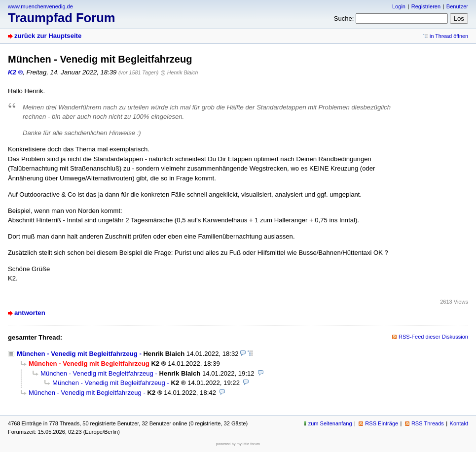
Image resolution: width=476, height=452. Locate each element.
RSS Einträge (382, 423)
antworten (30, 313)
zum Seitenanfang (330, 423)
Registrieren (426, 6)
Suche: (344, 18)
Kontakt (459, 423)
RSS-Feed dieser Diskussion (433, 337)
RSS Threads (428, 423)
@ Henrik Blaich (179, 72)
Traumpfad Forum (62, 18)
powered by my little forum (238, 444)
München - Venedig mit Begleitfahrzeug (77, 354)
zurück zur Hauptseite (48, 36)
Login (399, 6)
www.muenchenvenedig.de (40, 6)
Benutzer (457, 6)
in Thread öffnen (449, 36)
